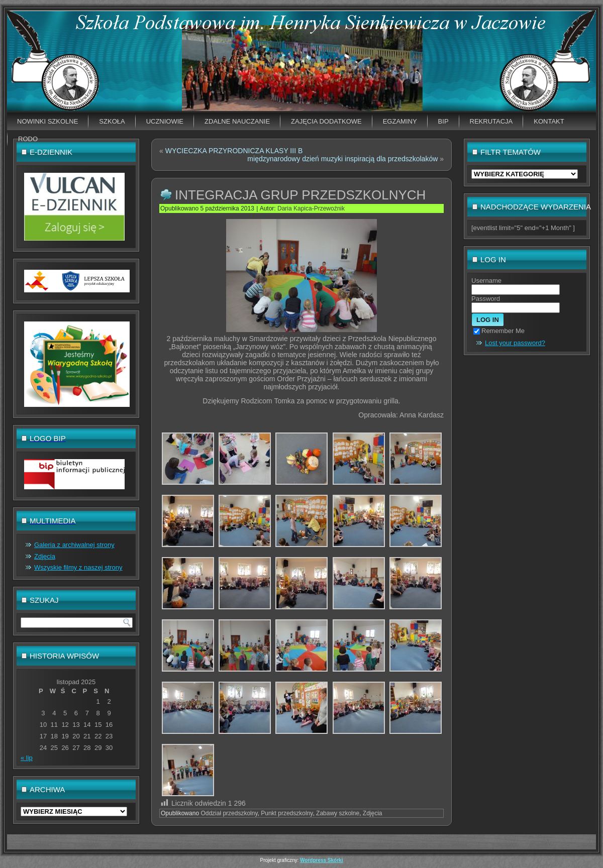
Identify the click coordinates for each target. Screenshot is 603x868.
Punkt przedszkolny (287, 813)
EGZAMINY (400, 121)
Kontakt (549, 121)
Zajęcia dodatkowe (326, 121)
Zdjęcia (45, 556)
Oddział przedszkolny (229, 813)
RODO (28, 139)
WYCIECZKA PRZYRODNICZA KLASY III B (234, 151)
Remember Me (499, 331)
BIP (443, 121)
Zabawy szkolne (338, 813)
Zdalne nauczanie (237, 121)
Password (486, 299)
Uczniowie (165, 121)
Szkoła (112, 121)
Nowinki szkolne (47, 121)
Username (486, 281)
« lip (27, 758)
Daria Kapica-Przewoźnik (311, 208)
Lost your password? (515, 343)
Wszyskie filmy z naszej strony (78, 567)
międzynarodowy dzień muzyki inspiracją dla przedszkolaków (342, 159)
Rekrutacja (491, 121)
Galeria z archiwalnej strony (74, 545)
